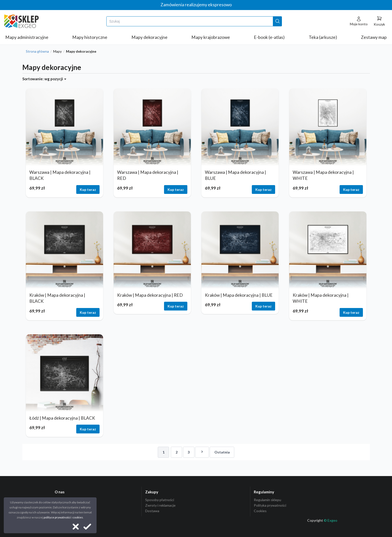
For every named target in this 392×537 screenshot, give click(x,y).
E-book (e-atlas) (269, 37)
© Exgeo (331, 520)
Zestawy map (374, 37)
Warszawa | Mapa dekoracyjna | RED (148, 175)
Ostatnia (222, 452)
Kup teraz (88, 189)
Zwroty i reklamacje (160, 505)
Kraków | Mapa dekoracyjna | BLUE (239, 295)
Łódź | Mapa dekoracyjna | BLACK (62, 418)
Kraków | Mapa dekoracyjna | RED (150, 295)
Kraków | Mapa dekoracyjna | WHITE (321, 298)
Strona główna (37, 51)
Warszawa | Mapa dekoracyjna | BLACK (60, 175)
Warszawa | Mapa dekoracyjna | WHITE (323, 175)
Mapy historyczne (90, 37)
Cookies (260, 511)
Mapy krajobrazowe (211, 37)
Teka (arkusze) (323, 37)
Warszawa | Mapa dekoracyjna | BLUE (236, 175)
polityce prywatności (57, 517)
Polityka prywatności (270, 505)
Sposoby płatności (160, 500)
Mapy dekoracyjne (149, 37)
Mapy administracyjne (27, 37)
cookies (78, 517)
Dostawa (152, 511)
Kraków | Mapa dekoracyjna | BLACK (57, 298)
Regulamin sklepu (267, 500)
